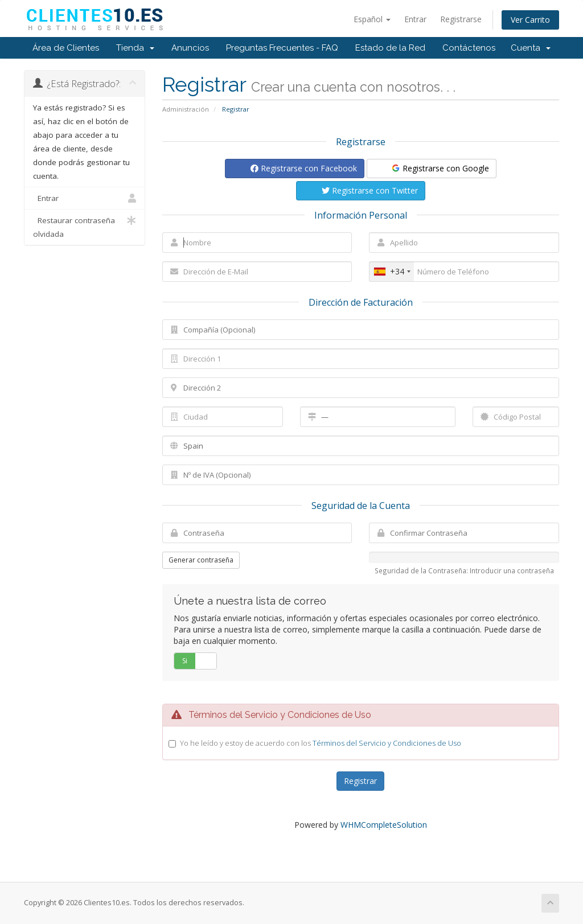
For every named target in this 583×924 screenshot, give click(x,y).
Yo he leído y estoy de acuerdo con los (321, 743)
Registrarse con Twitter (370, 190)
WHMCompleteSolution (384, 825)
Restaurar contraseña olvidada (85, 226)
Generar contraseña (201, 560)
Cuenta (531, 48)
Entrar (415, 19)
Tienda (135, 48)
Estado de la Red (390, 48)
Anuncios (190, 48)
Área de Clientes (66, 48)
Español (372, 19)
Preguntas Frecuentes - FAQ (282, 48)
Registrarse (461, 19)
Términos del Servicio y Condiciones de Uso (387, 743)
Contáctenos (469, 48)
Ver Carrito (530, 20)
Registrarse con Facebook (304, 168)
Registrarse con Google (440, 168)
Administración (186, 109)
